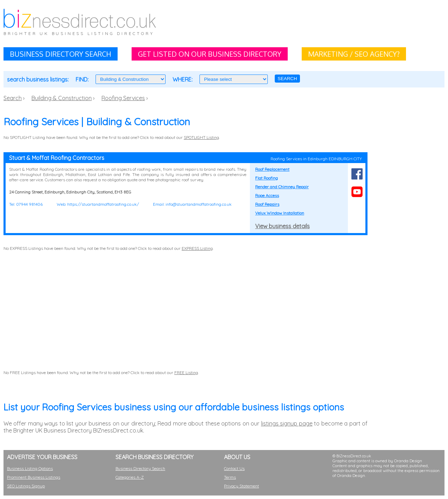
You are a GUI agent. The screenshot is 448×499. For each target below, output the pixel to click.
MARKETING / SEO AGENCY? (354, 54)
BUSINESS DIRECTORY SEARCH (61, 54)
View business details (282, 226)
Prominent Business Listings (34, 477)
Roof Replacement (272, 169)
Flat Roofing (267, 178)
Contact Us (234, 468)
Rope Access (267, 195)
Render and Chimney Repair (282, 187)
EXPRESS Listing (197, 248)
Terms (230, 477)
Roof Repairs (267, 204)
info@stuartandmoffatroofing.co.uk (199, 204)
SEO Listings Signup (26, 486)
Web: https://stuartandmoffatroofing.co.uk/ (98, 204)
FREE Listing (186, 373)
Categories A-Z (130, 477)
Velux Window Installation (280, 213)
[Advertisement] (303, 24)
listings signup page (287, 423)
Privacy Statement (241, 486)
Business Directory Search (140, 468)
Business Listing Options (30, 468)
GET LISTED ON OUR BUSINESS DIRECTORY (210, 54)
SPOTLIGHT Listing (201, 137)
